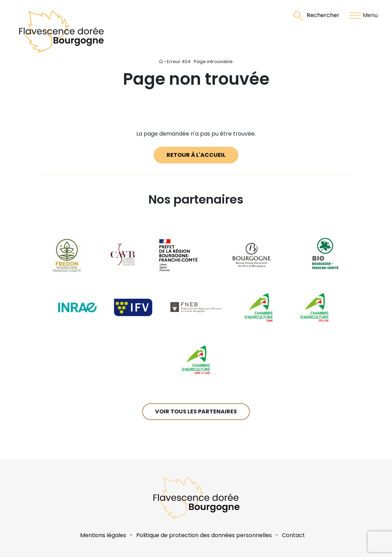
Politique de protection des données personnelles (204, 535)
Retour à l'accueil (196, 155)
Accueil (155, 62)
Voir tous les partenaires (196, 411)
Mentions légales (103, 535)
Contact (293, 535)
